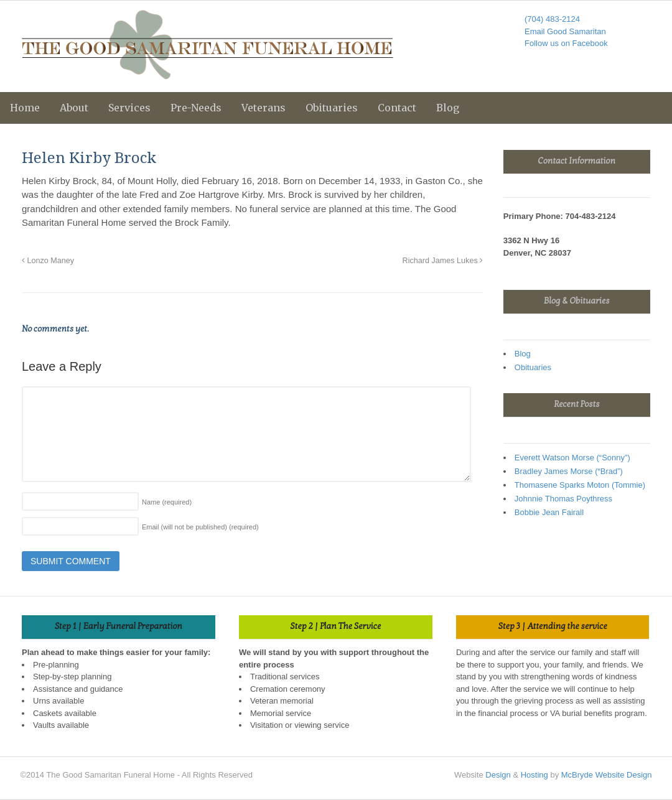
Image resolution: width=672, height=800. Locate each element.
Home (25, 108)
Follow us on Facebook (566, 43)
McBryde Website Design (607, 775)
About (74, 108)
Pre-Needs (196, 108)
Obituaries (332, 108)
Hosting (534, 775)
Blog (448, 108)
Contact (397, 108)
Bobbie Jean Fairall (549, 512)
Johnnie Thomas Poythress (563, 499)
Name (167, 502)
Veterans (264, 108)
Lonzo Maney (48, 261)
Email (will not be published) (200, 527)
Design (498, 775)
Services (129, 108)
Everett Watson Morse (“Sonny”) (572, 458)
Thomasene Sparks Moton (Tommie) (580, 485)
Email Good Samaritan (565, 31)
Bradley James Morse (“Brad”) (569, 471)
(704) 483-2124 (552, 19)
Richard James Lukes (443, 261)
